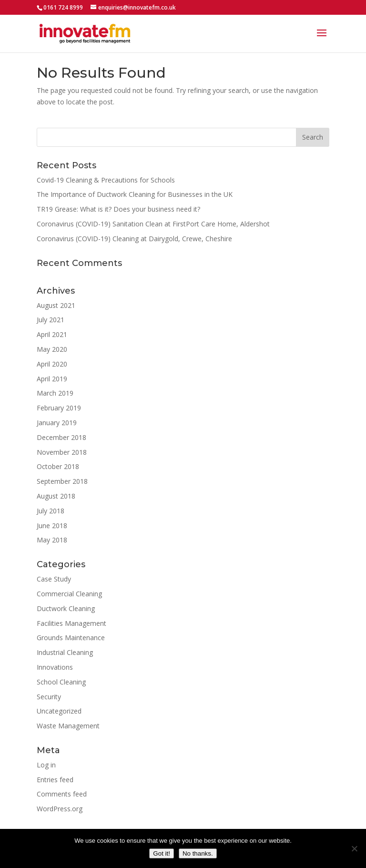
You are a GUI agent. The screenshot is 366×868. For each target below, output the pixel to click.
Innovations (55, 667)
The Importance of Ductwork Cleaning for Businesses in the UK (135, 194)
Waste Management (68, 726)
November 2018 (62, 452)
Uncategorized (59, 711)
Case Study (54, 579)
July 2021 (51, 320)
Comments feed (62, 794)
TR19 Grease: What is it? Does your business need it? (118, 209)
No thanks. (198, 853)
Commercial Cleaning (69, 594)
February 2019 (59, 408)
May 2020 (52, 349)
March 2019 (55, 393)
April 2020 (52, 364)
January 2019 (57, 423)
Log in (46, 765)
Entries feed (55, 780)
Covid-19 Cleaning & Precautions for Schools (106, 180)
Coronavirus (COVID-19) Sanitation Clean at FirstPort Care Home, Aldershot (153, 224)
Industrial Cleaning (65, 652)
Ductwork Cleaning (66, 608)
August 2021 (56, 305)
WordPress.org (60, 809)
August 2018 (56, 496)
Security (49, 697)
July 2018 (51, 511)
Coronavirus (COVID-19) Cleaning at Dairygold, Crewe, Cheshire (134, 239)
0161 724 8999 (63, 7)
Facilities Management (71, 623)
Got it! (162, 853)
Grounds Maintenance (71, 638)
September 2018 (62, 481)
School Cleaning (61, 682)
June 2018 (52, 526)
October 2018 (58, 466)
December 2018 (61, 437)
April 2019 (52, 379)
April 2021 (52, 334)
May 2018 (52, 540)
